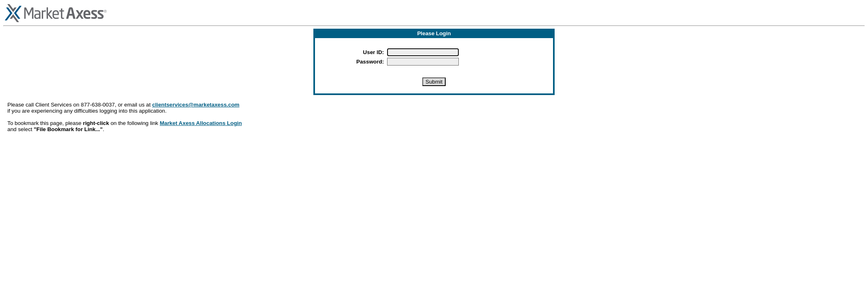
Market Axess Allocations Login (201, 123)
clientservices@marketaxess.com (196, 105)
